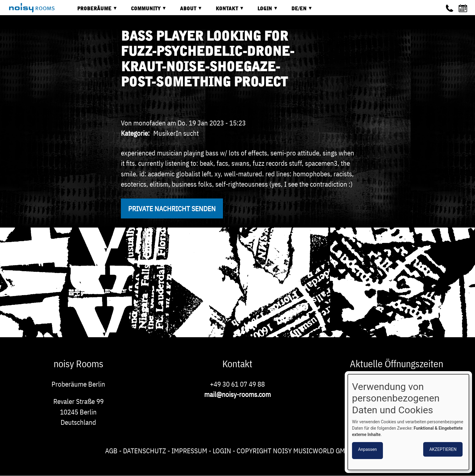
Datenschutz (144, 451)
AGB (111, 451)
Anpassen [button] (367, 449)
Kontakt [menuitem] (225, 11)
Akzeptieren (443, 449)
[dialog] (408, 422)
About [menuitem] (187, 11)
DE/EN (297, 11)
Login (222, 451)
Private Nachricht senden (172, 208)
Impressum (189, 451)
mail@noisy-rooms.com (237, 394)
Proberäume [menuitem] (93, 11)
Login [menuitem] (263, 11)
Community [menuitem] (144, 11)
